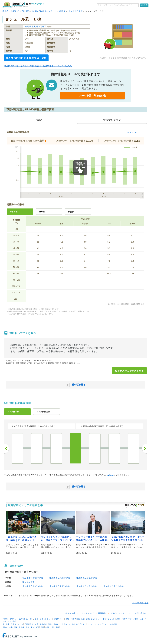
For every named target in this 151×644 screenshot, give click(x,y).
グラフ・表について (136, 132)
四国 (42, 627)
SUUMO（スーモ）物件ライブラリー (24, 5)
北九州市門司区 (75, 11)
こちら (110, 475)
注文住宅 (6, 624)
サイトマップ (88, 613)
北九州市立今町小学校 (33, 586)
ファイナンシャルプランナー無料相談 (102, 624)
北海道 (5, 627)
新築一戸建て (122, 619)
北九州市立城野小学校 (87, 586)
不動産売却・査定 (32, 624)
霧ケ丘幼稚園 (29, 582)
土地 (142, 619)
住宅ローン (66, 624)
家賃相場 (81, 619)
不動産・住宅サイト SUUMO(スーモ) (17, 619)
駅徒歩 (71, 212)
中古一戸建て (133, 619)
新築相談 (43, 624)
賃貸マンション (46, 619)
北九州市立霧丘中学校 (87, 578)
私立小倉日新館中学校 (33, 578)
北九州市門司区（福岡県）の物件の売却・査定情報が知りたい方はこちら (38, 66)
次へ (144, 449)
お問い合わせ (141, 613)
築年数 (42, 212)
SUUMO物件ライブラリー (45, 11)
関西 (37, 627)
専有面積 (14, 212)
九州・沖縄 (55, 627)
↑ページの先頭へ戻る (140, 603)
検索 (146, 5)
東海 (33, 627)
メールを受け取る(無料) (92, 96)
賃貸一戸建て (71, 619)
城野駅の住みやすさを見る (129, 371)
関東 (16, 627)
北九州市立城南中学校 (60, 578)
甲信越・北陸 (24, 627)
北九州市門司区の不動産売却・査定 (26, 58)
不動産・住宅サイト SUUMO (16, 11)
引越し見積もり (54, 624)
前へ (7, 449)
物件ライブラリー (79, 624)
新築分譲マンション (94, 619)
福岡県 (62, 11)
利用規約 (102, 613)
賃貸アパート (59, 619)
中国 (47, 627)
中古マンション (109, 619)
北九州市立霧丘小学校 (114, 586)
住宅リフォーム (17, 624)
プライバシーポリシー (120, 613)
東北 (11, 627)
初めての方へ (72, 613)
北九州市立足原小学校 (60, 586)
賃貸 (37, 619)
